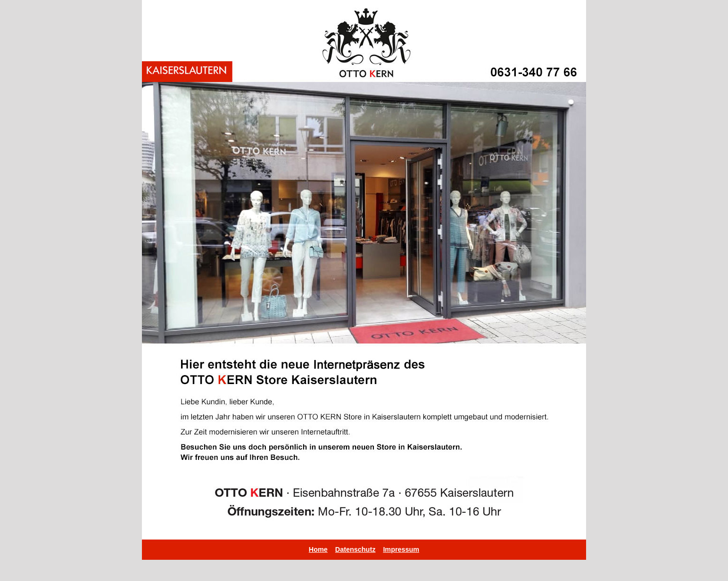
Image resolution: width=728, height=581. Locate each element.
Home (318, 549)
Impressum (401, 549)
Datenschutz (356, 549)
